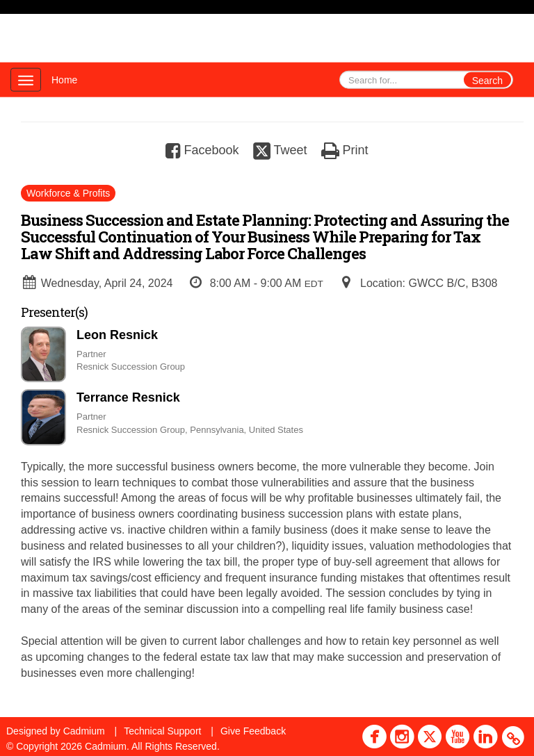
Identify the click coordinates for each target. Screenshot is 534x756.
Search (487, 81)
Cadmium (84, 731)
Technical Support (162, 731)
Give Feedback (253, 731)
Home (64, 80)
